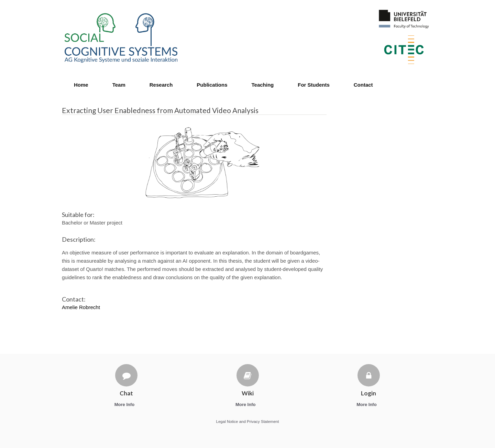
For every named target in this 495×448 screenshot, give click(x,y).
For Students (314, 85)
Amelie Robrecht (81, 307)
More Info (126, 405)
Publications (212, 85)
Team (119, 85)
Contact (363, 85)
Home (81, 85)
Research (161, 85)
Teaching (263, 85)
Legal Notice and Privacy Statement (248, 422)
